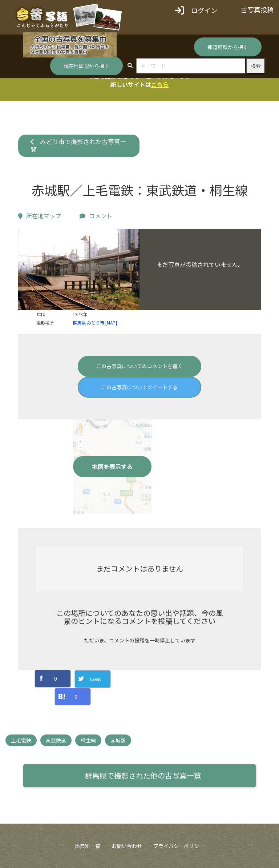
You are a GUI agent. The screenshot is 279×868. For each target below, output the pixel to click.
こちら (160, 84)
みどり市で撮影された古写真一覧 (79, 146)
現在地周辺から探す (86, 66)
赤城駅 (118, 740)
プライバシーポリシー (179, 846)
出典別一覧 (88, 846)
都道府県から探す (228, 47)
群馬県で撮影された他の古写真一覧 (143, 775)
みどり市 (96, 322)
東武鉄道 (56, 740)
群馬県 (79, 322)
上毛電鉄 (21, 740)
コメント (96, 216)
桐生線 (88, 740)
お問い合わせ (127, 846)
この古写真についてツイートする (139, 387)
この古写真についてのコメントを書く (139, 366)
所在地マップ (40, 216)
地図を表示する (112, 466)
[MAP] (111, 322)
